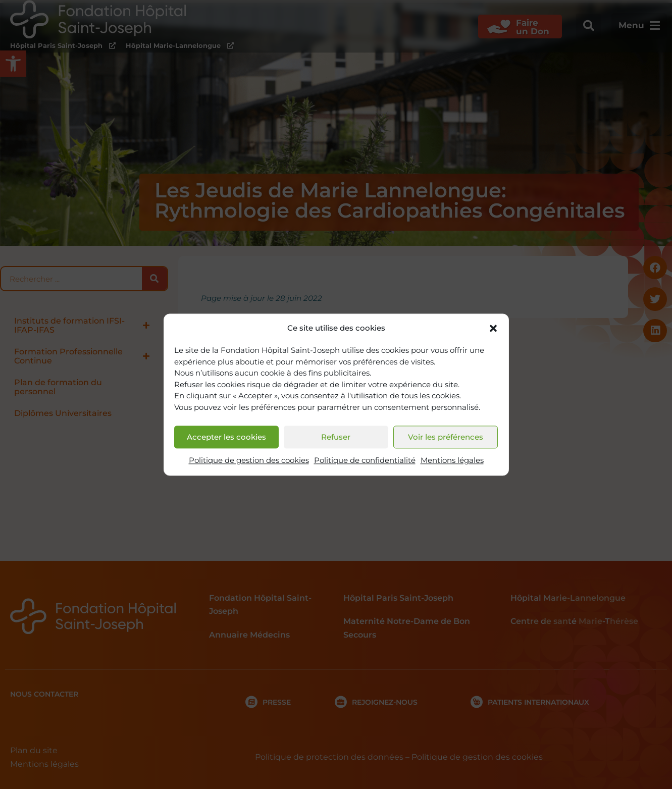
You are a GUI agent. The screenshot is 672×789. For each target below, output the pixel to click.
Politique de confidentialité (365, 461)
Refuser (336, 437)
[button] (493, 328)
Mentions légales (452, 461)
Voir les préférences (446, 437)
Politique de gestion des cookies (249, 461)
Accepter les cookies (226, 437)
